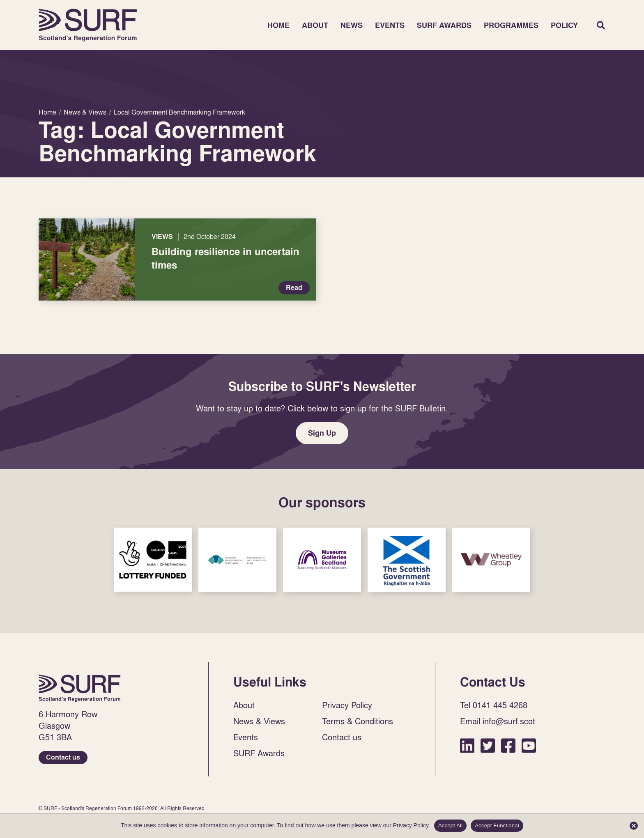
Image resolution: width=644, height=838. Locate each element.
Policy (564, 25)
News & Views (259, 721)
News (352, 25)
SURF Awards (444, 25)
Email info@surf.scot (498, 721)
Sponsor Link (153, 560)
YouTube (529, 745)
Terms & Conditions (358, 721)
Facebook (508, 745)
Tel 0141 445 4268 (494, 705)
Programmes (511, 25)
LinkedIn (467, 745)
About (315, 25)
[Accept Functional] (634, 826)
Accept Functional (497, 825)
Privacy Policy (347, 705)
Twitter (488, 745)
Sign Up (322, 433)
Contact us (63, 757)
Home (88, 25)
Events (390, 25)
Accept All (451, 825)
